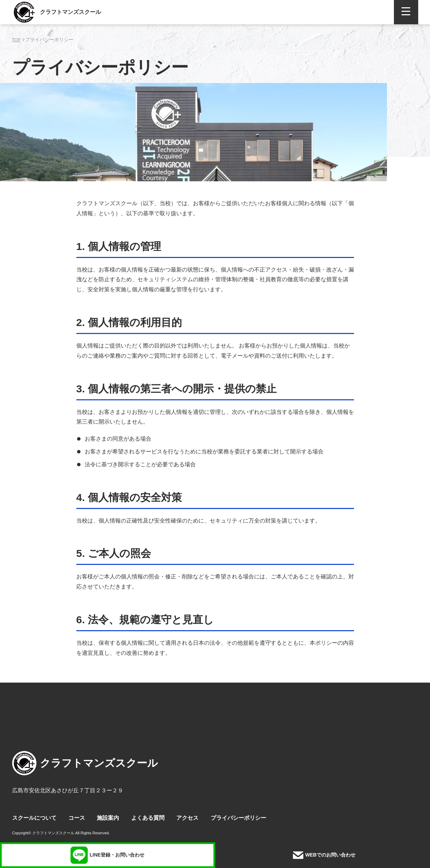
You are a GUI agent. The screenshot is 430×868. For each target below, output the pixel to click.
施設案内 (108, 818)
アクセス (187, 818)
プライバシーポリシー (238, 818)
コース (77, 818)
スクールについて (34, 818)
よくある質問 (148, 818)
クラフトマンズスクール (70, 12)
